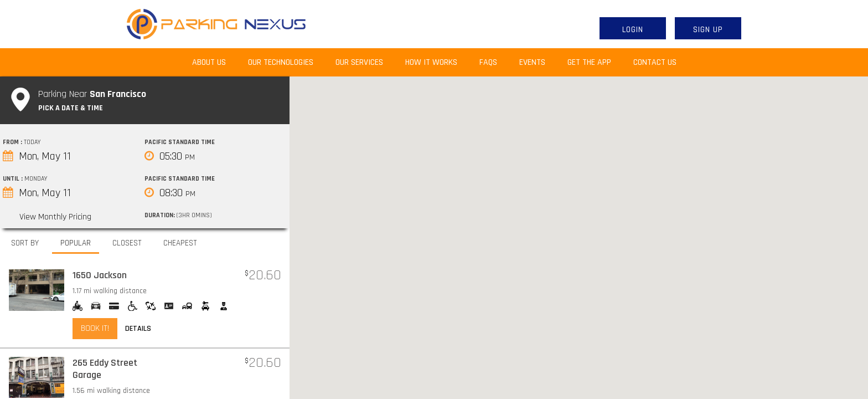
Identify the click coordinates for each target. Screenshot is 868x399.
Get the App (589, 62)
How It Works (431, 62)
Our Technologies (281, 62)
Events (532, 62)
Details (138, 329)
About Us (215, 62)
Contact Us (655, 62)
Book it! (95, 328)
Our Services (359, 62)
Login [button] (633, 30)
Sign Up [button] (708, 30)
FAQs (488, 62)
